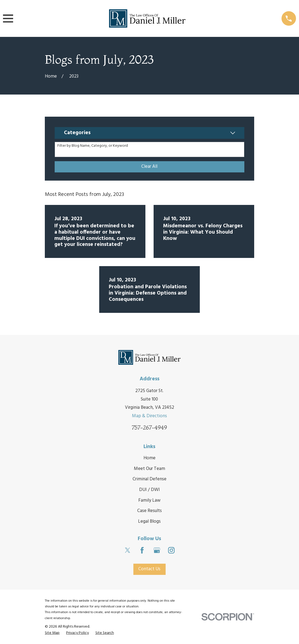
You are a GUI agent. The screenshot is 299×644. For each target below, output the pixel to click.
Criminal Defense (149, 479)
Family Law (149, 500)
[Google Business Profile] (157, 550)
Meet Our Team (149, 469)
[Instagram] (171, 550)
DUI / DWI (149, 490)
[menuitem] (52, 633)
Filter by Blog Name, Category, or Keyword (93, 146)
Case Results (149, 511)
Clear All (149, 167)
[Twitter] (128, 550)
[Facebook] (142, 550)
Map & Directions (149, 416)
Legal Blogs (149, 521)
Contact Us (149, 569)
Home (149, 458)
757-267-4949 (149, 428)
